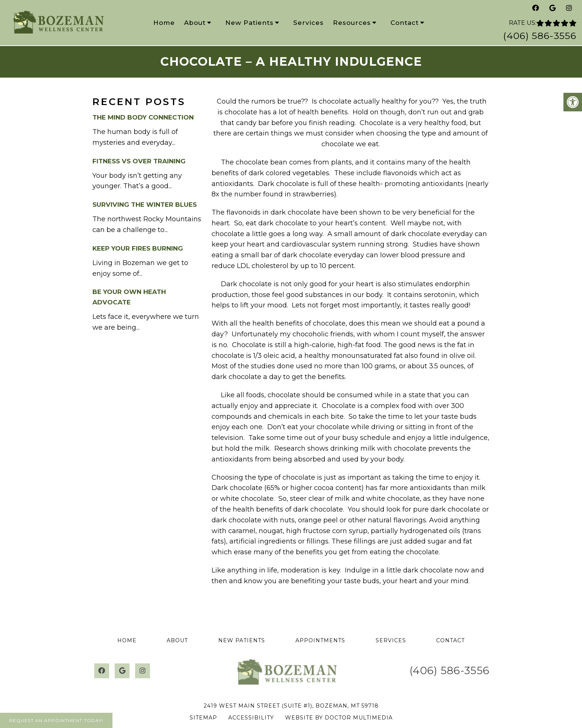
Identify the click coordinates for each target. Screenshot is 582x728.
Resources (352, 23)
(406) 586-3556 (540, 36)
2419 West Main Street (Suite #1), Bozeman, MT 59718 (291, 706)
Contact (405, 23)
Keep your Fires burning (138, 248)
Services (308, 23)
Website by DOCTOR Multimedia (339, 718)
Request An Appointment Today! (56, 720)
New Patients (249, 23)
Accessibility (251, 718)
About (195, 23)
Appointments (320, 640)
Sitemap (203, 718)
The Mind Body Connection (143, 117)
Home (164, 23)
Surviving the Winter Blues (145, 205)
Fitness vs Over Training (139, 161)
